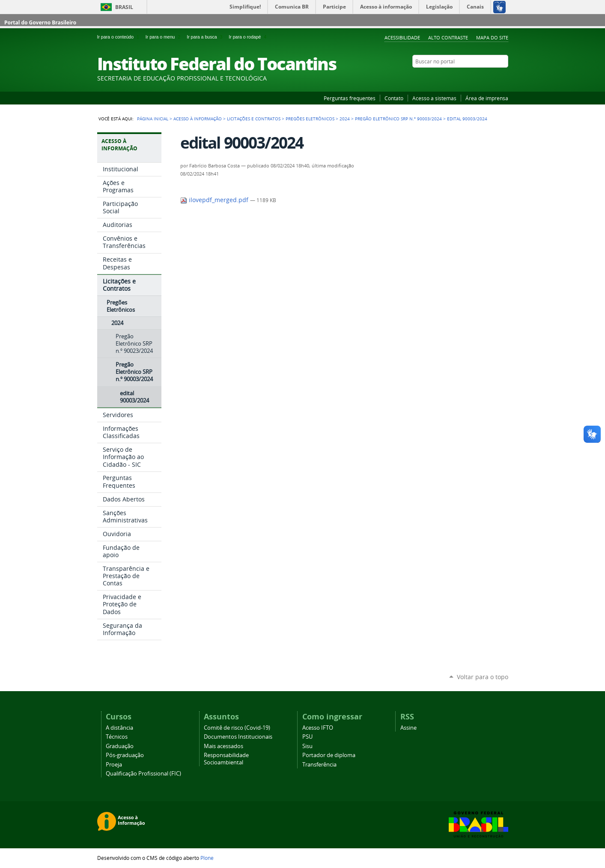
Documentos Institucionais (238, 737)
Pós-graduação (125, 755)
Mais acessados (224, 746)
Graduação (120, 746)
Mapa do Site (492, 37)
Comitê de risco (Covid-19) (237, 728)
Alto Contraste (448, 37)
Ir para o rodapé (248, 37)
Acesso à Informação (198, 119)
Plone (207, 858)
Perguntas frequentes (350, 98)
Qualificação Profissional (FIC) (143, 774)
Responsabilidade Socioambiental (226, 759)
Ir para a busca (206, 37)
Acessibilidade (402, 37)
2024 (345, 119)
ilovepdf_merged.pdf (215, 200)
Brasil (124, 7)
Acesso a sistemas (434, 98)
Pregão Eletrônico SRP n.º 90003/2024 (398, 119)
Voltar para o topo (483, 677)
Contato (394, 98)
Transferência (319, 765)
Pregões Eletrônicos (310, 119)
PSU (307, 737)
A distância (119, 728)
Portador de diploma (329, 755)
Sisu (307, 746)
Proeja (114, 765)
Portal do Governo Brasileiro (40, 22)
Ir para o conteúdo (120, 37)
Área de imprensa (487, 98)
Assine (408, 728)
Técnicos (117, 737)
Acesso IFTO (318, 728)
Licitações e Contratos (254, 119)
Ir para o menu (164, 37)
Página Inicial (153, 119)
